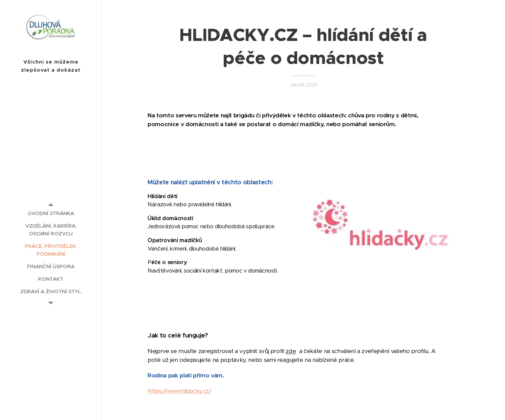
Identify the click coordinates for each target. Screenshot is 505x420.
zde (291, 351)
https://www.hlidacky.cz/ (179, 391)
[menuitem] (51, 213)
